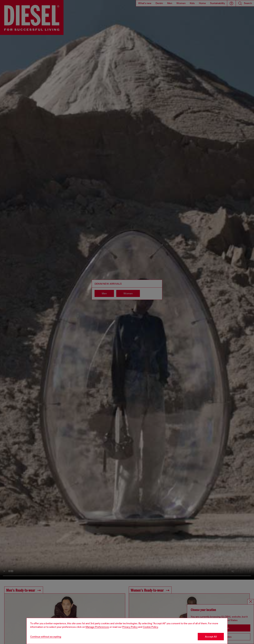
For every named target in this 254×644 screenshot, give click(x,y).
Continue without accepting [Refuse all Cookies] (46, 637)
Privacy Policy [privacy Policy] (130, 627)
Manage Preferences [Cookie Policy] (97, 627)
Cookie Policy (150, 627)
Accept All (211, 637)
